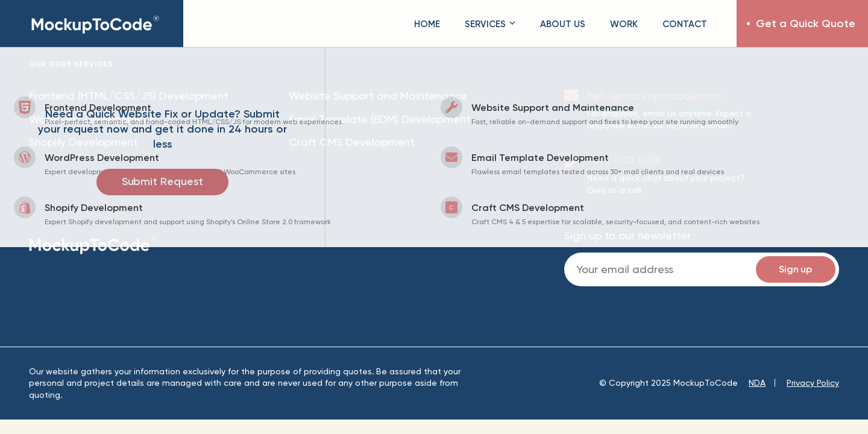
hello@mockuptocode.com (654, 96)
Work (624, 24)
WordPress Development (92, 119)
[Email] (702, 269)
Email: (702, 269)
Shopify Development (83, 142)
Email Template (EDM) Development (380, 119)
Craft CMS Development (352, 142)
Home (427, 24)
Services (490, 24)
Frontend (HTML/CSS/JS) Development (129, 96)
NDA (757, 382)
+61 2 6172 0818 (623, 160)
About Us (563, 24)
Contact (685, 24)
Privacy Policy (813, 382)
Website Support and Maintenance (378, 96)
